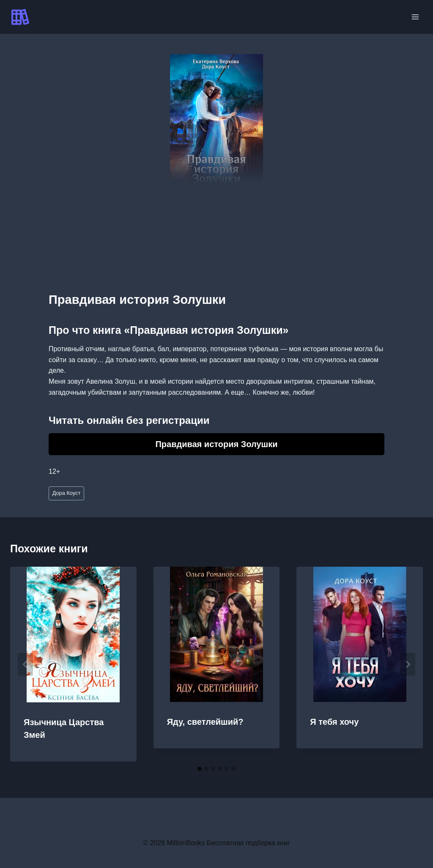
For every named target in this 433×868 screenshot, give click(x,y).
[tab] (200, 769)
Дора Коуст (67, 493)
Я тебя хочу (334, 722)
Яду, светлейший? (205, 722)
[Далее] (408, 664)
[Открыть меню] (415, 17)
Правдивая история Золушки (216, 444)
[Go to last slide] (25, 664)
